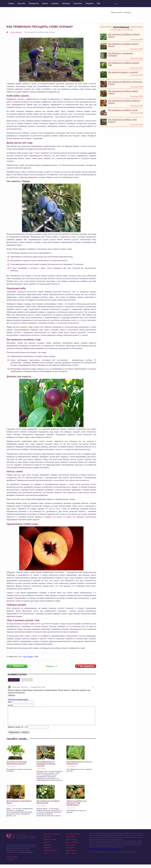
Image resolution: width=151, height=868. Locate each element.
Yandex (120, 17)
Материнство (34, 3)
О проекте (10, 862)
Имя (10, 702)
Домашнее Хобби (50, 843)
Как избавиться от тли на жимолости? (79, 766)
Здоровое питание (51, 854)
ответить (12, 695)
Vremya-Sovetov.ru (26, 856)
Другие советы (71, 856)
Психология (78, 3)
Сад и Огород (16, 32)
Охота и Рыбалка (72, 846)
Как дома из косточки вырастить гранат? (17, 766)
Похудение (89, 3)
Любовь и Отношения (52, 837)
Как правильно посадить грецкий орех (124, 64)
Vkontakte (114, 17)
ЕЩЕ (99, 3)
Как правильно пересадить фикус (19, 805)
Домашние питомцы (73, 837)
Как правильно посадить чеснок (123, 110)
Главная (11, 3)
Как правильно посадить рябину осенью (123, 92)
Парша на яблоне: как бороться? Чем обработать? (76, 806)
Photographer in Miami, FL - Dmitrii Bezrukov (104, 852)
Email (10, 705)
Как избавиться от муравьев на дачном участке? (46, 767)
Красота (45, 3)
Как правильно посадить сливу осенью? (122, 121)
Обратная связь (12, 860)
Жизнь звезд (70, 848)
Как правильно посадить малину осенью (123, 45)
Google (127, 17)
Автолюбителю (71, 854)
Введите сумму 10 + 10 (18, 730)
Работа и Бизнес (72, 843)
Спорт (46, 856)
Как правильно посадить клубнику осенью (124, 35)
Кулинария (66, 3)
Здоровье (55, 3)
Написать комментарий (18, 699)
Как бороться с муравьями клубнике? (120, 54)
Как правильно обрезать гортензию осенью (125, 83)
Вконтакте (27, 680)
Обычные (14, 680)
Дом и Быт (21, 3)
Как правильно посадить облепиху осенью (124, 102)
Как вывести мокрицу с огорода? (123, 72)
